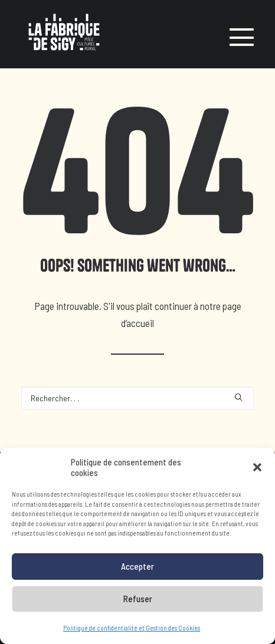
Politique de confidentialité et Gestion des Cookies (132, 629)
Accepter (137, 568)
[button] (257, 469)
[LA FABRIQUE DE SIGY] (64, 34)
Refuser (138, 600)
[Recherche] (137, 398)
